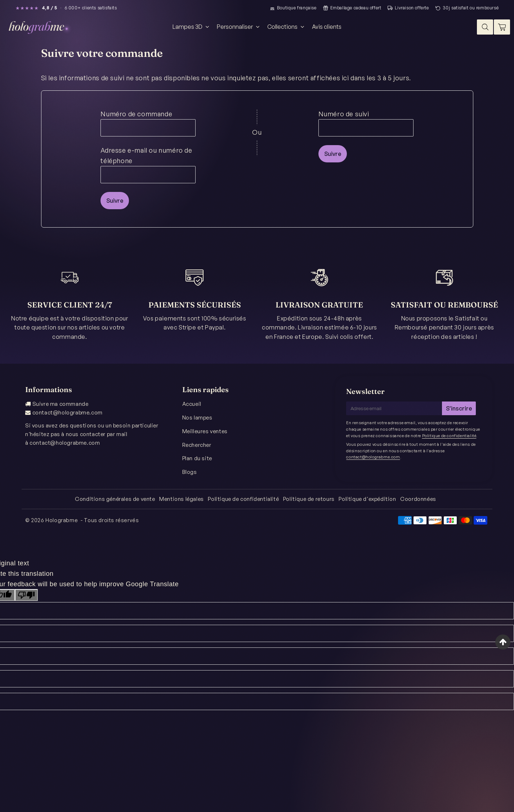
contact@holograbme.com (68, 412)
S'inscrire (459, 408)
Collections (287, 27)
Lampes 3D (192, 27)
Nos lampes (197, 418)
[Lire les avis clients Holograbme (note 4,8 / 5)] (66, 8)
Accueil (192, 404)
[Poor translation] (26, 595)
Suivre (115, 201)
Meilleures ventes (205, 431)
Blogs (190, 472)
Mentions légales (182, 499)
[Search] (485, 27)
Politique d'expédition (367, 499)
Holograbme (62, 520)
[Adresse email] (394, 408)
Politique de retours (309, 499)
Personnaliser (239, 27)
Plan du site (197, 458)
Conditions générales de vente (115, 499)
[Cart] (502, 27)
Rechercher (197, 445)
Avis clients (327, 27)
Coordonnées (418, 499)
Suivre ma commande (61, 404)
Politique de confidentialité (449, 436)
